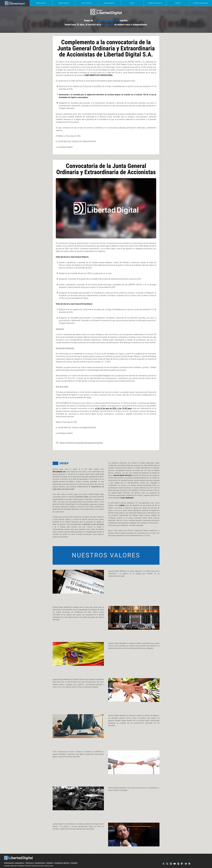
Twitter (168, 857)
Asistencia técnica (62, 856)
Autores (74, 856)
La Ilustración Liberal (86, 486)
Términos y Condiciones (35, 856)
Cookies (50, 856)
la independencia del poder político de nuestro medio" (84, 478)
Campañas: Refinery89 (11, 859)
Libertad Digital (83, 851)
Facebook (164, 857)
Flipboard (183, 857)
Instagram (171, 857)
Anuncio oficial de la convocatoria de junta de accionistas (80, 432)
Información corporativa (14, 856)
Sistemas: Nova (49, 859)
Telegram (187, 857)
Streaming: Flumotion (37, 859)
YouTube (175, 857)
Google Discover (179, 857)
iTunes (191, 857)
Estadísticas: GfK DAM (24, 859)
